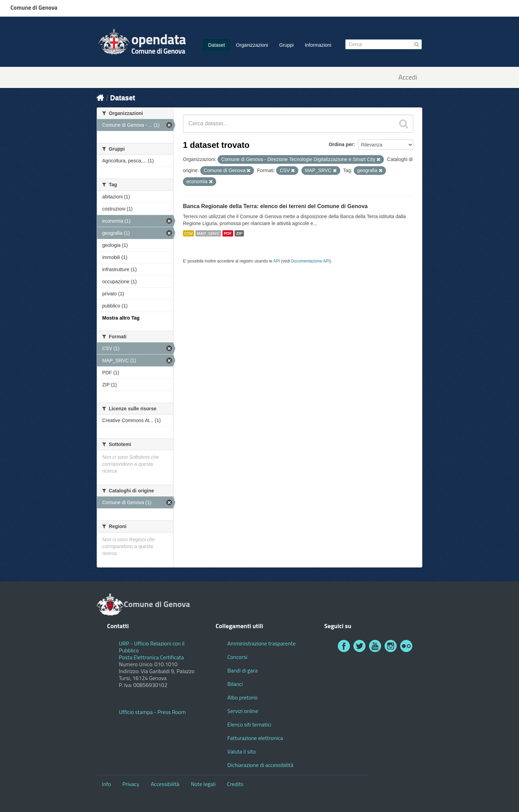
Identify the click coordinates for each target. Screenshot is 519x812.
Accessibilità (165, 784)
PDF (228, 233)
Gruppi (287, 45)
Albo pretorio (242, 697)
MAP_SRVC (208, 233)
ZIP (239, 233)
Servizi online (243, 711)
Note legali (203, 784)
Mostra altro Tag (121, 318)
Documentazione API (310, 261)
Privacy (131, 784)
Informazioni (318, 45)
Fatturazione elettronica (255, 738)
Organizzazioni (252, 45)
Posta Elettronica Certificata (151, 657)
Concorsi (237, 657)
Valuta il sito (241, 751)
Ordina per (341, 144)
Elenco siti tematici (249, 724)
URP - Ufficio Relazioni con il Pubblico (152, 647)
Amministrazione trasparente (261, 643)
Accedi (408, 77)
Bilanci (235, 684)
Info (106, 784)
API (277, 261)
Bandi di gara (242, 670)
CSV (188, 233)
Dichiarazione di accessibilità (260, 765)
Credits (235, 784)
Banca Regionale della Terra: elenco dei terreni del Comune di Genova (275, 206)
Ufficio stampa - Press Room (152, 712)
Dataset (217, 45)
